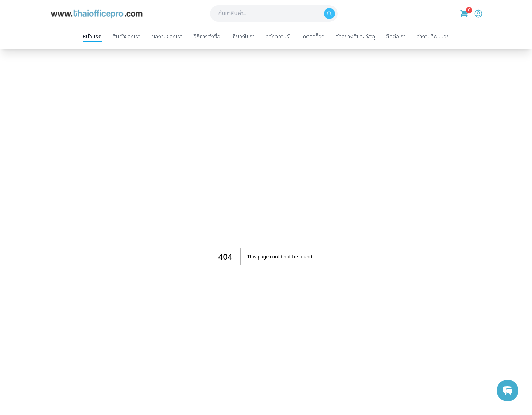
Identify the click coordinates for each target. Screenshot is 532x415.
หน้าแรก (92, 37)
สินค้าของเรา (127, 37)
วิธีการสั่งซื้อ (207, 37)
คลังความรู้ (277, 37)
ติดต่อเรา (396, 37)
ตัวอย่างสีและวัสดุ (355, 37)
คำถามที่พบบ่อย (433, 37)
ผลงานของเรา (167, 37)
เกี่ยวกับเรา (243, 37)
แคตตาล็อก (312, 37)
